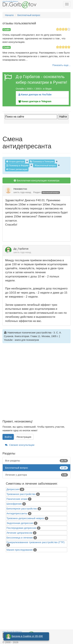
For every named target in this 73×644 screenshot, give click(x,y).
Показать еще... (61, 65)
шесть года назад (22, 192)
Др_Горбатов (21, 249)
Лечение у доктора (36, 475)
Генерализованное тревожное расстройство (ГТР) (36, 542)
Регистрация (24, 437)
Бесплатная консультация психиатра (36, 180)
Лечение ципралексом (19, 533)
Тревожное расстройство (21, 494)
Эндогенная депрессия (20, 523)
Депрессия (13, 489)
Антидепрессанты (17, 513)
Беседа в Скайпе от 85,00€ (27, 636)
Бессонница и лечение (20, 538)
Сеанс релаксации (17, 169)
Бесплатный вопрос (45, 165)
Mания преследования (20, 550)
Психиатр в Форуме (17, 165)
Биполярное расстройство (22, 509)
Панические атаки (17, 499)
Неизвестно (20, 189)
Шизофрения (14, 504)
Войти (8, 437)
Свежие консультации (20, 445)
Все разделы (36, 461)
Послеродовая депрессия (21, 528)
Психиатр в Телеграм (42, 161)
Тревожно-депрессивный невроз (25, 518)
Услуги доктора (15, 161)
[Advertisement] (36, 383)
